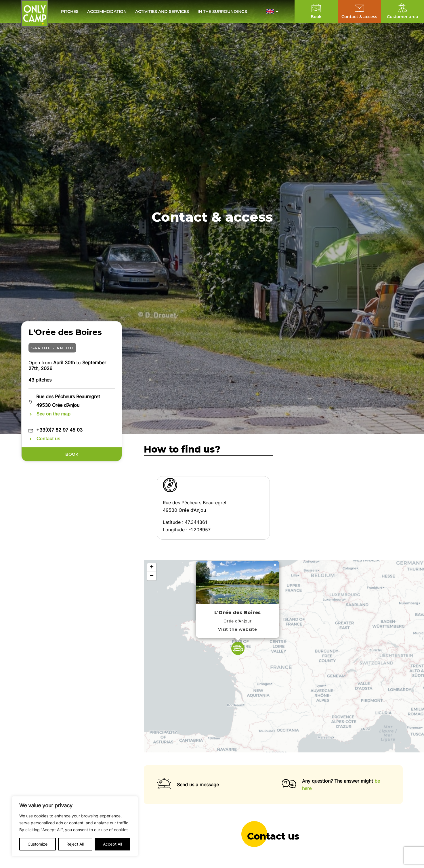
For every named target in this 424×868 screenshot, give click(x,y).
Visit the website (238, 629)
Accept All (112, 844)
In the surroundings (222, 12)
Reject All (75, 844)
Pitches (70, 12)
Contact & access (359, 17)
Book (71, 454)
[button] (274, 12)
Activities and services (162, 12)
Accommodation (107, 12)
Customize (38, 844)
